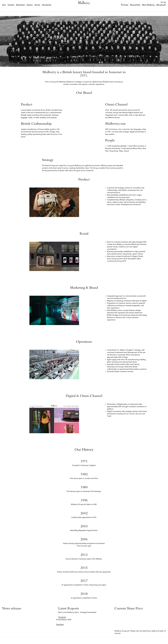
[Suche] (125, 9)
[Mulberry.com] (84, 6)
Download (62, 624)
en (162, 2)
